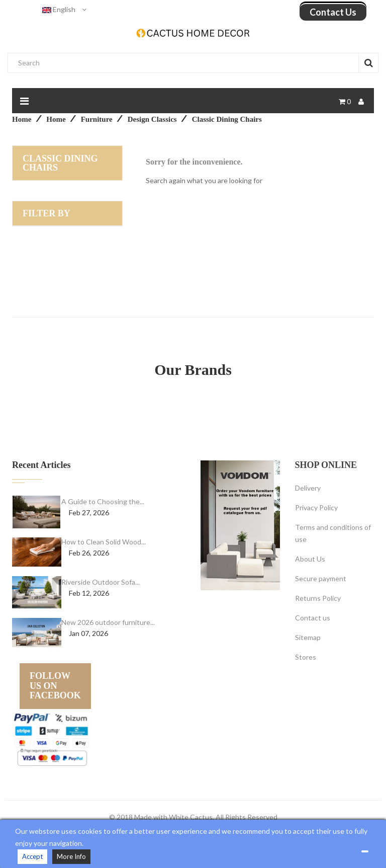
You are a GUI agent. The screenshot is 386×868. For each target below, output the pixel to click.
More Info (71, 856)
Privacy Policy (316, 507)
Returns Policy (318, 598)
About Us (310, 559)
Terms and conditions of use (333, 533)
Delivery (308, 488)
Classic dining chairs (60, 163)
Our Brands (193, 370)
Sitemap (308, 637)
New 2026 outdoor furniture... (108, 622)
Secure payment (321, 578)
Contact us (333, 12)
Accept (32, 856)
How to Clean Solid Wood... (104, 542)
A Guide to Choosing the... (103, 501)
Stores (306, 657)
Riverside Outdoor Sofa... (101, 582)
